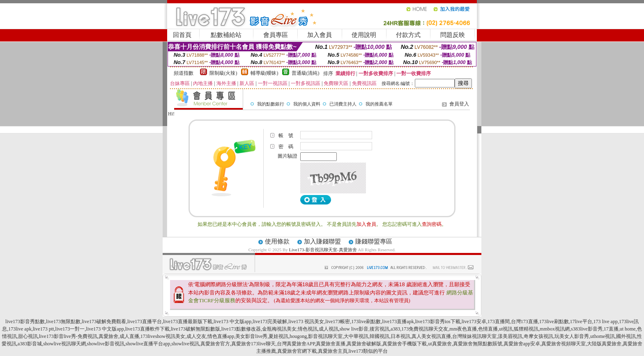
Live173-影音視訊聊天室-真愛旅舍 (323, 250)
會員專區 (276, 35)
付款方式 (408, 35)
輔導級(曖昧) (264, 73)
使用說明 (364, 35)
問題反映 (453, 35)
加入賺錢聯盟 (322, 241)
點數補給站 (226, 35)
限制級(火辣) (223, 73)
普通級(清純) (306, 73)
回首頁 (182, 35)
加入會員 (320, 35)
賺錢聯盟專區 (374, 241)
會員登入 (459, 104)
